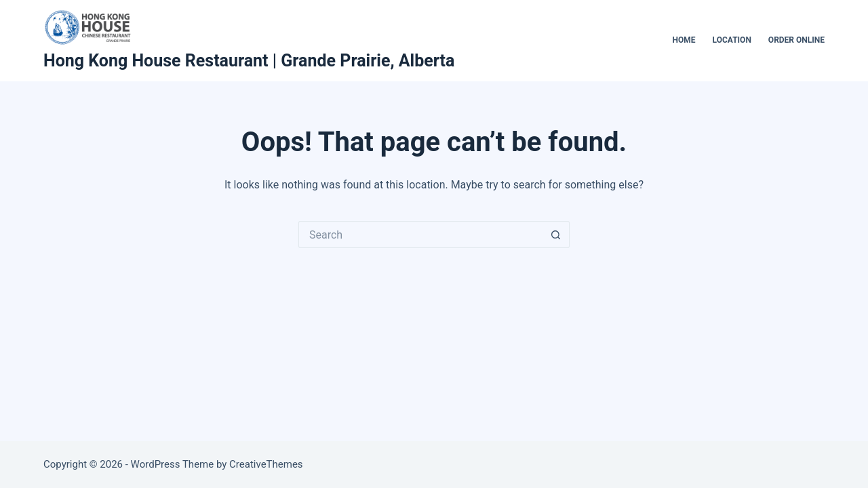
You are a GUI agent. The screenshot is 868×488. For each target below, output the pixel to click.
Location (732, 40)
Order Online (796, 40)
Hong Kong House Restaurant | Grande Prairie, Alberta (249, 61)
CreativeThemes (266, 464)
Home (684, 40)
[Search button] (556, 235)
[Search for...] (420, 235)
